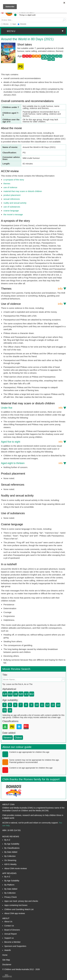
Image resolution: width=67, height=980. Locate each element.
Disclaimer (7, 965)
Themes (32, 289)
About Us (8, 922)
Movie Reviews (11, 836)
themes (7, 183)
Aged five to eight (32, 442)
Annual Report (11, 934)
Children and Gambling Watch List (19, 909)
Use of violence (32, 304)
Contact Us (9, 926)
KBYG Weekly (10, 864)
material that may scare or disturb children (23, 191)
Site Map (6, 960)
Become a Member (13, 942)
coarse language (11, 211)
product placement (12, 195)
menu (35, 31)
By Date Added (11, 852)
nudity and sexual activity (15, 203)
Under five (32, 408)
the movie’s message (13, 214)
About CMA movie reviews (16, 868)
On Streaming (10, 860)
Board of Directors (12, 930)
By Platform (9, 885)
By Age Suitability (12, 844)
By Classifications (12, 848)
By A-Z (7, 840)
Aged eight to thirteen (32, 463)
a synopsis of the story (14, 180)
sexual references (12, 199)
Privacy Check (11, 897)
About (6, 918)
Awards (8, 950)
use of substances (12, 207)
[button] (33, 31)
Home (5, 955)
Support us (9, 938)
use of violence (10, 187)
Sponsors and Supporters (15, 946)
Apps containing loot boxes (16, 905)
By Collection (10, 856)
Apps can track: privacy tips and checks (21, 901)
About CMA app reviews (15, 913)
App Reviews (9, 873)
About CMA (8, 804)
